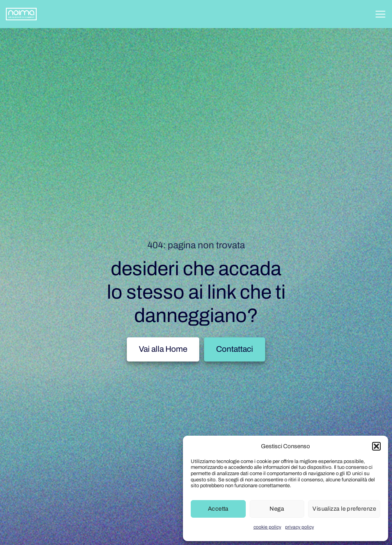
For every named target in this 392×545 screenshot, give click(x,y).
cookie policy (267, 527)
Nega (277, 509)
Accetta (218, 509)
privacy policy (300, 527)
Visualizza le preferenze (344, 509)
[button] (376, 446)
